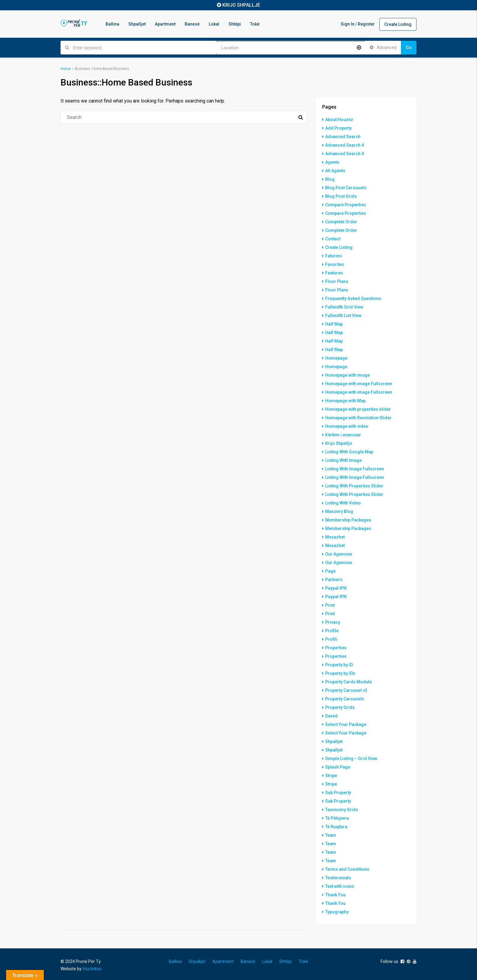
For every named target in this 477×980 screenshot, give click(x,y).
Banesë (192, 24)
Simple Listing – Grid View (351, 759)
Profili (331, 639)
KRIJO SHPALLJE (241, 5)
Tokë (255, 24)
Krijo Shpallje (339, 443)
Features (334, 273)
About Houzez (339, 120)
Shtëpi (235, 24)
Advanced (383, 47)
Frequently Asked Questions (353, 298)
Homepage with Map (345, 401)
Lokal (214, 24)
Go (409, 47)
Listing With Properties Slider (354, 486)
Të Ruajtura (336, 827)
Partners (334, 580)
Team (331, 835)
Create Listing (398, 24)
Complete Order (341, 222)
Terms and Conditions (347, 869)
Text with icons (340, 886)
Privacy (333, 622)
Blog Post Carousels (346, 188)
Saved (331, 716)
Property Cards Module (348, 682)
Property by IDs (340, 673)
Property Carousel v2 (346, 690)
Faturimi (334, 256)
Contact (333, 239)
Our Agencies (339, 554)
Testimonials (338, 878)
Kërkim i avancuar (343, 435)
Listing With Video (343, 503)
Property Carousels (345, 699)
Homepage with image (348, 375)
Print (330, 605)
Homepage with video (347, 426)
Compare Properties (346, 205)
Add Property (338, 128)
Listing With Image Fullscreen (355, 469)
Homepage (336, 358)
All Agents (335, 171)
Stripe (331, 776)
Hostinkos (92, 969)
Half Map (334, 324)
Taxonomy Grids (342, 810)
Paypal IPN (336, 588)
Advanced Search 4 (345, 145)
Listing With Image (343, 460)
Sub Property (338, 793)
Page (330, 571)
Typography (337, 912)
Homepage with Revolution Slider (358, 418)
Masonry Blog (339, 511)
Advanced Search (343, 137)
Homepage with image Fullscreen (359, 384)
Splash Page (338, 767)
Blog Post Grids (341, 196)
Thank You (335, 895)
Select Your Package (346, 724)
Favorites (335, 264)
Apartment (165, 24)
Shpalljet (137, 24)
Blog (330, 179)
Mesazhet (335, 537)
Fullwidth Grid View (344, 307)
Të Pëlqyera (337, 818)
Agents (332, 162)
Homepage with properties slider (358, 409)
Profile (332, 631)
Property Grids (340, 707)
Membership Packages (348, 520)
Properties (336, 648)
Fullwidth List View (343, 316)
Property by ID (339, 665)
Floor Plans (337, 281)
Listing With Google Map (349, 452)
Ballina (112, 24)
